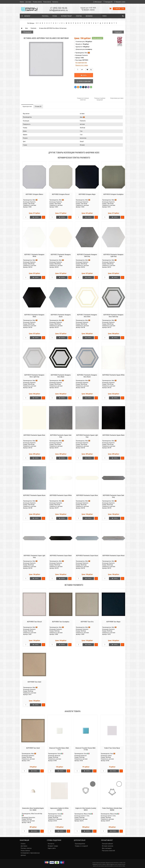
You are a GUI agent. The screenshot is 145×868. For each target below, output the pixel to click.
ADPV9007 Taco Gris (87, 622)
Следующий (118, 32)
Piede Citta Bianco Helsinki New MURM (112, 809)
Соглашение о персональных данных (30, 854)
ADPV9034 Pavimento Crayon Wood (113, 556)
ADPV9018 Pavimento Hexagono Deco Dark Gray (113, 316)
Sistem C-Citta (85, 816)
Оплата (22, 2)
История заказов (108, 846)
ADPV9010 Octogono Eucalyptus (113, 194)
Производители (80, 844)
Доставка (28, 2)
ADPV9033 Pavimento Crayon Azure (87, 556)
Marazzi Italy (87, 814)
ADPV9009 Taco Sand (34, 682)
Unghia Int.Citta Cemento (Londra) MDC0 (86, 809)
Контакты (55, 2)
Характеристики (27, 106)
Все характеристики (81, 63)
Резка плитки (47, 2)
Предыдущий (27, 32)
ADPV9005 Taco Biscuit (34, 622)
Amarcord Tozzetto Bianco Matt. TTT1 (59, 749)
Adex (26, 28)
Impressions (58, 816)
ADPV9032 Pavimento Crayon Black (61, 556)
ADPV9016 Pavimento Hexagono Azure (61, 316)
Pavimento (34, 28)
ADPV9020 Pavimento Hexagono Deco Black (61, 376)
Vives (112, 754)
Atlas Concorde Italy (37, 814)
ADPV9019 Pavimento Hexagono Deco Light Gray (34, 376)
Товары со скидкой (81, 846)
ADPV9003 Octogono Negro (87, 194)
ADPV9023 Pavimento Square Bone (34, 435)
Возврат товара (53, 846)
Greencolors (32, 817)
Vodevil (109, 756)
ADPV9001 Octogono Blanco (34, 194)
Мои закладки (107, 848)
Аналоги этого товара (82, 65)
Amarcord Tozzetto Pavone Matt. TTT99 (86, 749)
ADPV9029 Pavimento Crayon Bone (87, 495)
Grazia (59, 754)
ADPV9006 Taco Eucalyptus (61, 622)
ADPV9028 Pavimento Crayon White (61, 495)
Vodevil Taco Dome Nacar (112, 748)
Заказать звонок (88, 10)
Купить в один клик (84, 81)
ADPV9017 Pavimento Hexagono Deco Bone (87, 316)
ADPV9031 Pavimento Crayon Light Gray (34, 556)
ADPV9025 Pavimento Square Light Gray (87, 436)
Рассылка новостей (108, 851)
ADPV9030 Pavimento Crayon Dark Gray (113, 496)
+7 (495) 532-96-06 (59, 8)
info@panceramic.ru (59, 10)
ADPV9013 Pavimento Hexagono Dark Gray (87, 255)
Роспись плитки (37, 2)
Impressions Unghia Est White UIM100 (59, 809)
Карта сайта (52, 848)
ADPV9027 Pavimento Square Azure (34, 495)
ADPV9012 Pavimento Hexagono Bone (61, 255)
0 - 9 (37, 23)
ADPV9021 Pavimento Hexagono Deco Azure (87, 376)
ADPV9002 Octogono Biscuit (61, 194)
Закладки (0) (109, 2)
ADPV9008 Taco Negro (113, 622)
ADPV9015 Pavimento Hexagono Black (34, 316)
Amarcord (57, 756)
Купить (84, 75)
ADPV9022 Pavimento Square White (113, 375)
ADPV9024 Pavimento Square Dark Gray (61, 436)
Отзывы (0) (38, 106)
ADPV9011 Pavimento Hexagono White (34, 255)
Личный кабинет (107, 844)
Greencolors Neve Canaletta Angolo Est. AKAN (33, 809)
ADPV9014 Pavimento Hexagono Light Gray (113, 255)
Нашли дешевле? (98, 38)
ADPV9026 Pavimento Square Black (113, 435)
